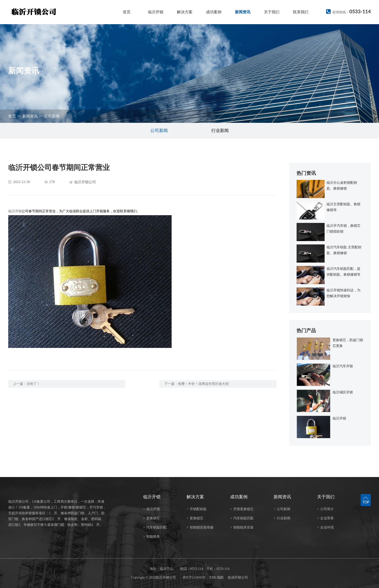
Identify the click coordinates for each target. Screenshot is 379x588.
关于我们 (272, 12)
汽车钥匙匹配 (155, 527)
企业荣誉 (325, 518)
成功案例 (214, 12)
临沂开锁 (156, 12)
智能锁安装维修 (200, 527)
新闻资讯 (243, 12)
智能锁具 (151, 537)
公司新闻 (52, 116)
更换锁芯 (151, 518)
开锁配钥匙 (197, 509)
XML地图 (216, 577)
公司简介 (325, 509)
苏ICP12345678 (194, 577)
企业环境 (325, 527)
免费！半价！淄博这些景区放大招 (203, 384)
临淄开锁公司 (238, 577)
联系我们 (301, 12)
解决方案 (185, 12)
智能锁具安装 (242, 527)
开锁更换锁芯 (242, 509)
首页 (127, 12)
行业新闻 (220, 131)
